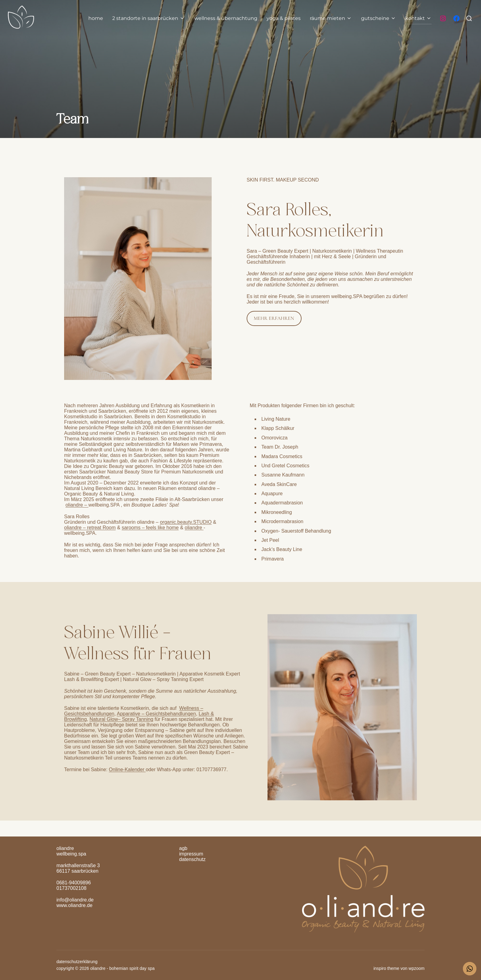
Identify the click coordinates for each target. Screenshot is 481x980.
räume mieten (331, 18)
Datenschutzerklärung (77, 962)
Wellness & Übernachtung (226, 18)
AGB (183, 848)
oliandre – (77, 505)
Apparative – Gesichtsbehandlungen (156, 714)
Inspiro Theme (386, 968)
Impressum (191, 854)
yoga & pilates (284, 18)
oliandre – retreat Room (90, 528)
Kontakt (418, 18)
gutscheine (379, 18)
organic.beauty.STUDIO (186, 522)
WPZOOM (417, 968)
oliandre (194, 528)
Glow (112, 719)
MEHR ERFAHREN (274, 318)
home (96, 18)
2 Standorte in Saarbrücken (149, 18)
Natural (98, 719)
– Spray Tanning (135, 719)
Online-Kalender (127, 769)
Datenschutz (192, 859)
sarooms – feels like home (150, 528)
